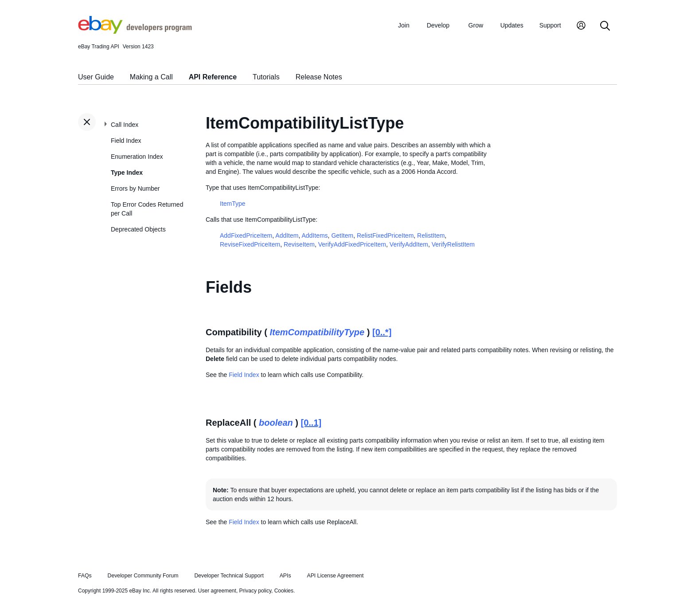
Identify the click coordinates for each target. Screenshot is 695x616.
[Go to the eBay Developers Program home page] (135, 31)
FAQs (85, 576)
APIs (285, 576)
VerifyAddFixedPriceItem (352, 244)
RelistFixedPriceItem (385, 235)
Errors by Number (135, 188)
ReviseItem (299, 244)
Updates (512, 25)
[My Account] (581, 26)
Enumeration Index (137, 157)
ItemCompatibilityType (317, 332)
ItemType (233, 204)
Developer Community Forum (143, 576)
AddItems (314, 235)
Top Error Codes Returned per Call (147, 209)
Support (550, 25)
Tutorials (266, 77)
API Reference (213, 77)
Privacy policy (255, 591)
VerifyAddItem (409, 244)
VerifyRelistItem (453, 244)
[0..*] (382, 332)
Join (404, 25)
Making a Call (151, 77)
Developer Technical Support (229, 576)
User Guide (96, 77)
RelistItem (431, 235)
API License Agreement (335, 576)
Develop (438, 25)
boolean (276, 423)
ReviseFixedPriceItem (250, 244)
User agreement (217, 591)
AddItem (287, 235)
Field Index (126, 141)
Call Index (125, 125)
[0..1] (311, 423)
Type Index (127, 173)
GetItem (342, 235)
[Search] (605, 26)
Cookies (284, 591)
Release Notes (319, 77)
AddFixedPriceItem (246, 235)
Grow (476, 25)
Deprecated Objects (138, 229)
